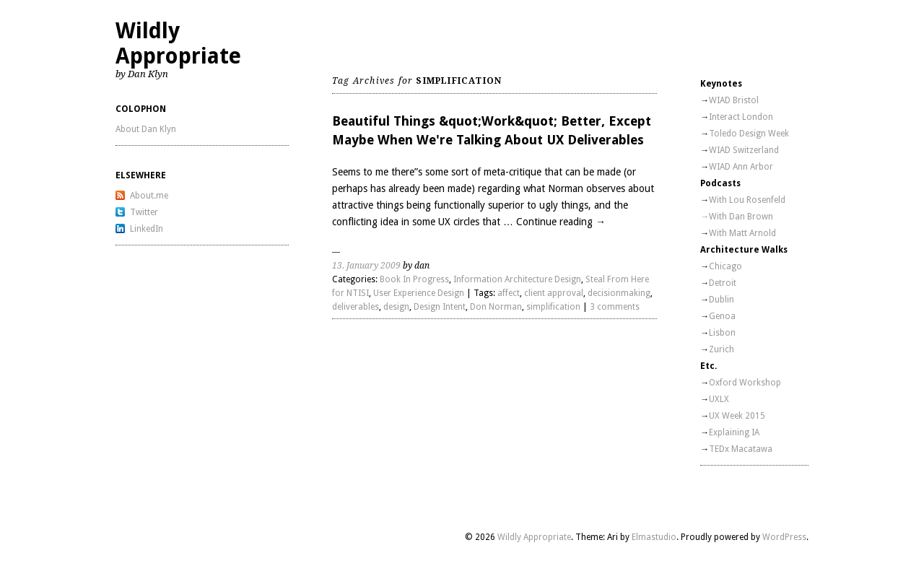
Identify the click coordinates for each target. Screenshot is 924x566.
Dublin (722, 300)
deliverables (356, 307)
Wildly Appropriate (178, 43)
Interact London (741, 117)
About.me (149, 196)
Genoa (722, 316)
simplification (553, 307)
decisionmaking (619, 293)
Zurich (722, 349)
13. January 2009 (366, 266)
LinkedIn (147, 229)
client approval (554, 293)
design (396, 307)
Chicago (725, 266)
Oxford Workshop (745, 383)
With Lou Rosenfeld (747, 200)
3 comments (615, 307)
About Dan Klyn (146, 129)
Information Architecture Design (517, 279)
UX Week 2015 (737, 416)
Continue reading (561, 222)
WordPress (784, 537)
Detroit (723, 283)
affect (509, 293)
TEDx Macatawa (741, 449)
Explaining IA (734, 432)
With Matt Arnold (742, 233)
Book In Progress (414, 279)
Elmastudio (654, 537)
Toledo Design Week (749, 134)
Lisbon (722, 333)
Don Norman (496, 307)
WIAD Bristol (734, 100)
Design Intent (440, 307)
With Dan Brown (741, 217)
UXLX (719, 399)
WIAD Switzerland (744, 150)
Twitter (144, 212)
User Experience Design (419, 293)
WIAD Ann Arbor (741, 167)
